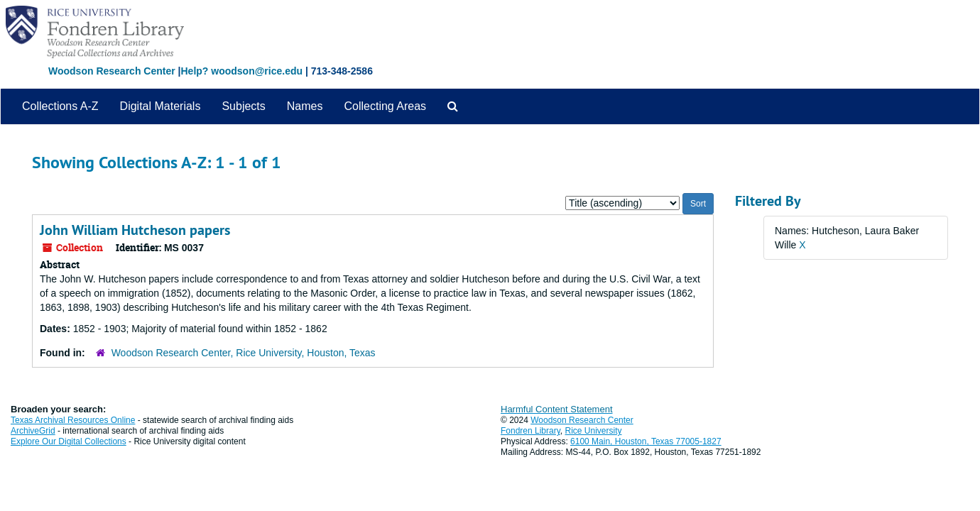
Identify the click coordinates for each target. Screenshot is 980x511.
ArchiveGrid (33, 431)
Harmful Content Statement (557, 409)
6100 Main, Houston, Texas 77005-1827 (646, 441)
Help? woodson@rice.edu (241, 71)
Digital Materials (160, 106)
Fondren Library (530, 431)
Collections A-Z (60, 106)
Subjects (243, 106)
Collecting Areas (385, 106)
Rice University (594, 431)
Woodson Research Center (112, 71)
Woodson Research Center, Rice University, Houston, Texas (244, 353)
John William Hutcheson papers (135, 230)
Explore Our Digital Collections (69, 441)
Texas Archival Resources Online (73, 420)
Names (305, 106)
